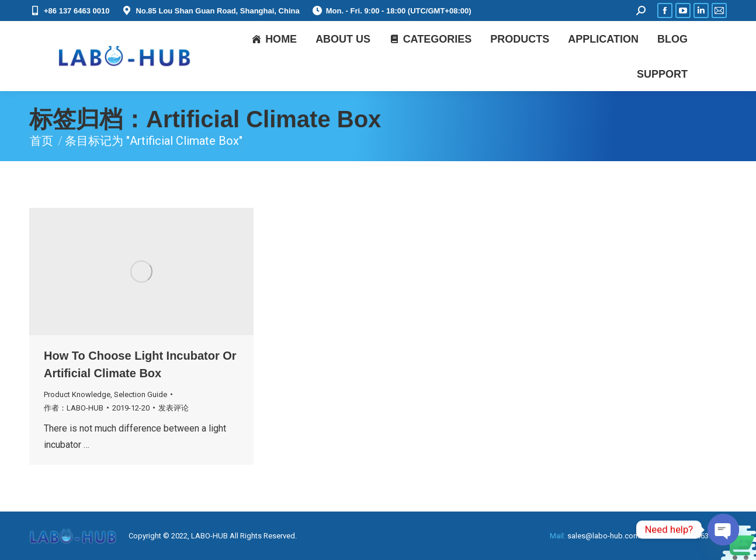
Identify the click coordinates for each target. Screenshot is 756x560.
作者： (74, 408)
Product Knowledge (77, 394)
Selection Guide (141, 394)
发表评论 (174, 408)
